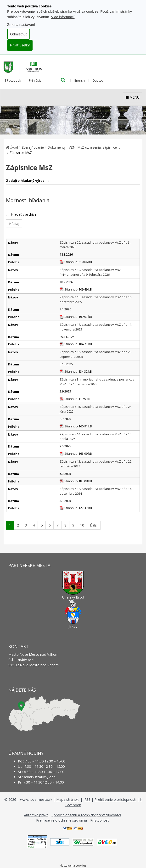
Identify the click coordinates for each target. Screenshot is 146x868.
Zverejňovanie (33, 147)
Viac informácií (63, 17)
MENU (133, 97)
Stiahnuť (71, 262)
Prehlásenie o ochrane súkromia (62, 820)
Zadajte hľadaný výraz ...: (28, 181)
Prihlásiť (35, 80)
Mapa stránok (67, 799)
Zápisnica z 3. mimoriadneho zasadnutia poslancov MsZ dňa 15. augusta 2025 (97, 382)
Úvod (14, 147)
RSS (88, 799)
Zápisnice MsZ (21, 153)
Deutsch (99, 80)
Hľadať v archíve (21, 214)
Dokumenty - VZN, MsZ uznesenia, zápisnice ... (84, 147)
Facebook (13, 80)
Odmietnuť (19, 34)
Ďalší (94, 525)
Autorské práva (36, 815)
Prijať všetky (20, 45)
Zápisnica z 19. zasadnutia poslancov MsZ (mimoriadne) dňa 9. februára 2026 (90, 272)
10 (82, 525)
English (80, 80)
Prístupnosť (99, 820)
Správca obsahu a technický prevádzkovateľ (86, 815)
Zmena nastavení (21, 25)
